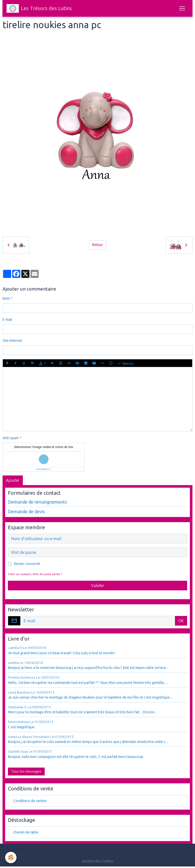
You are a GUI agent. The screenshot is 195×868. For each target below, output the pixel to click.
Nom (6, 298)
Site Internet (12, 341)
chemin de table (26, 832)
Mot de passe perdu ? (47, 574)
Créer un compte (19, 574)
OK (181, 621)
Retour (97, 245)
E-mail (7, 320)
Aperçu (125, 363)
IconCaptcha (43, 469)
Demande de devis (26, 512)
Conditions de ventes (30, 801)
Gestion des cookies (98, 861)
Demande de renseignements (37, 502)
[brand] (39, 8)
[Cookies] (11, 857)
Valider (97, 586)
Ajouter (13, 480)
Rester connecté (27, 564)
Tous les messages (26, 771)
